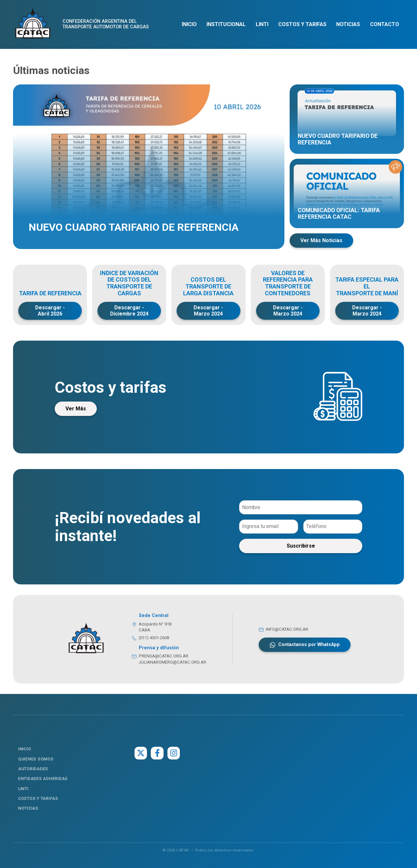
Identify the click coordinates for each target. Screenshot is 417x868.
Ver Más (76, 409)
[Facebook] (157, 753)
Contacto (385, 24)
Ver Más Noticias (321, 240)
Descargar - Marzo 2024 (208, 310)
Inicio (189, 24)
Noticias (348, 24)
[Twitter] (141, 753)
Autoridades (33, 769)
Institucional (226, 24)
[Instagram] (174, 753)
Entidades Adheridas (43, 779)
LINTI (262, 24)
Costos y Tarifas (302, 24)
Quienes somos (36, 759)
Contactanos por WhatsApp (305, 645)
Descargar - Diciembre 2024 (129, 310)
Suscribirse (301, 546)
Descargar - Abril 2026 (50, 310)
